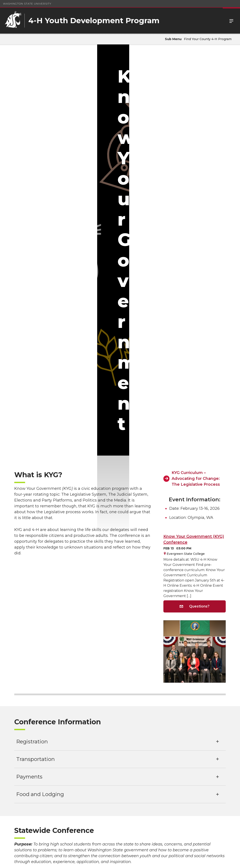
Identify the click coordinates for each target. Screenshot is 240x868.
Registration (32, 414)
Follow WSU (223, 861)
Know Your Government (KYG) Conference (194, 213)
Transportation (35, 432)
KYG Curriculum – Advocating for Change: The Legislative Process (196, 152)
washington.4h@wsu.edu (120, 847)
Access (171, 861)
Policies (187, 861)
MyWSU (203, 861)
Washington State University (27, 4)
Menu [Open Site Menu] (231, 21)
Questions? (195, 279)
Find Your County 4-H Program (208, 39)
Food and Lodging (40, 467)
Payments (29, 450)
